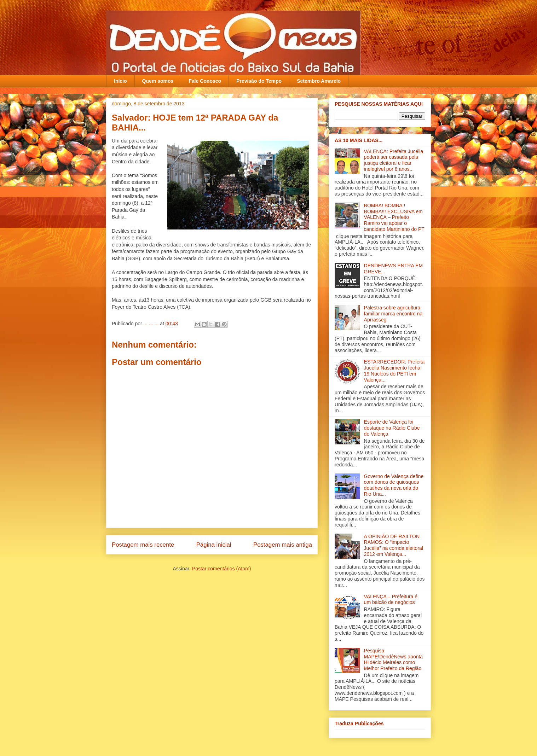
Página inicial (214, 545)
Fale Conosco (205, 81)
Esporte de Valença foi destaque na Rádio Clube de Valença (392, 428)
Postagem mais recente (143, 545)
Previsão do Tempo (259, 81)
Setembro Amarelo (319, 81)
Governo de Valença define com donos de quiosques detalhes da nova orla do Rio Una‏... (394, 485)
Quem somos (158, 81)
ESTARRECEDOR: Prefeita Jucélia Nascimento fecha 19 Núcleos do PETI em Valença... (394, 371)
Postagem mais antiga (283, 545)
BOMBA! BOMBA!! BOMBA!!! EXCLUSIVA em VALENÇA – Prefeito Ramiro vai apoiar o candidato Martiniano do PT (394, 217)
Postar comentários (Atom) (222, 569)
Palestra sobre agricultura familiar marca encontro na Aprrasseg (393, 314)
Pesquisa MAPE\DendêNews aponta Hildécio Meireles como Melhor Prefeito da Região (394, 659)
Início (120, 81)
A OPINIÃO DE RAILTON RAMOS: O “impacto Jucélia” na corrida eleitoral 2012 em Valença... (394, 545)
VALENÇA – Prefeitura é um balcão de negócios (391, 600)
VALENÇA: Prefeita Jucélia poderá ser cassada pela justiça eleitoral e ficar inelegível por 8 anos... (394, 160)
